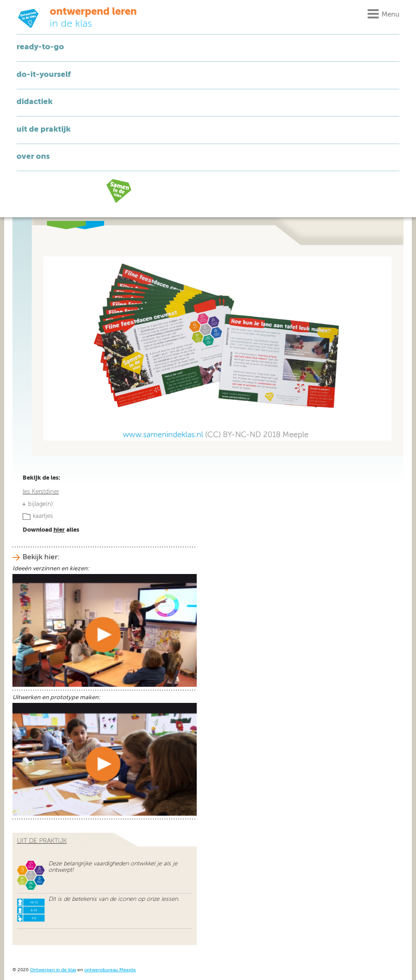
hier (59, 530)
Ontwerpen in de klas (53, 970)
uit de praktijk (42, 841)
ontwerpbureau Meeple (110, 970)
